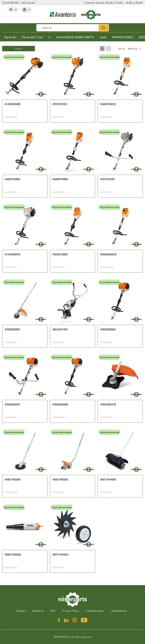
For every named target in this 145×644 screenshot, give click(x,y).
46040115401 (60, 329)
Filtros (19, 48)
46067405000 (13, 554)
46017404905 (108, 479)
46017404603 (60, 554)
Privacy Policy (71, 610)
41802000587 (12, 404)
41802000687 (12, 329)
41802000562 (108, 329)
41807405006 (13, 479)
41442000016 (12, 254)
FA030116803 (60, 254)
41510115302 (107, 179)
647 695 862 (12, 3)
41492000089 (13, 104)
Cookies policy (95, 610)
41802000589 (60, 404)
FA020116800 (12, 179)
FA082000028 (108, 254)
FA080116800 (60, 179)
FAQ (53, 610)
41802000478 (108, 404)
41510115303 (60, 104)
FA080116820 (108, 104)
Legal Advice (119, 610)
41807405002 (60, 479)
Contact (30, 3)
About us (38, 610)
